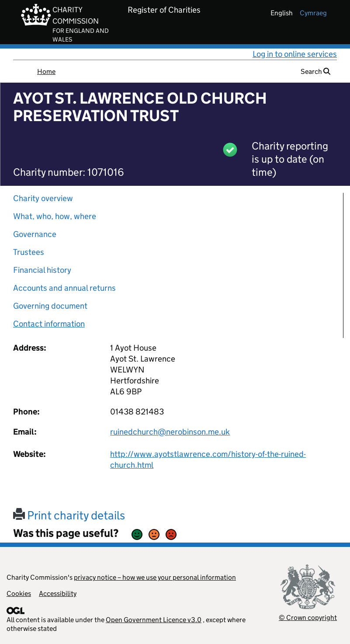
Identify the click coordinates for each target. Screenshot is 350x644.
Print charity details (69, 515)
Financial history (42, 270)
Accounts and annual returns (64, 288)
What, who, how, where (55, 216)
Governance (35, 234)
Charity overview (43, 198)
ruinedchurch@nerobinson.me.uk (170, 432)
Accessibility (58, 594)
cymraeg (313, 13)
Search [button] (315, 71)
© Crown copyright (308, 618)
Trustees (29, 252)
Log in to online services (295, 54)
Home (46, 71)
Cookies (19, 594)
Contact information (49, 324)
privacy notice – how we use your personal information (155, 577)
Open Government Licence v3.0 (154, 620)
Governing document (50, 306)
